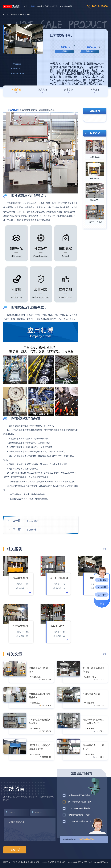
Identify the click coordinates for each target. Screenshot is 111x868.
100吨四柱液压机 (95, 222)
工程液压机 (95, 157)
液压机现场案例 (59, 578)
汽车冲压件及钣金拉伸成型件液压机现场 (59, 626)
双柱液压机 (95, 179)
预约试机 (102, 587)
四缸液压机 (95, 200)
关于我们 (56, 6)
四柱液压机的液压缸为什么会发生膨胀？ (93, 721)
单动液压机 (32, 530)
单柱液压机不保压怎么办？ (40, 670)
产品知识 (48, 6)
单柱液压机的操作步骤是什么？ (40, 696)
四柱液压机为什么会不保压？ (93, 747)
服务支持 (63, 6)
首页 (26, 6)
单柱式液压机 (33, 521)
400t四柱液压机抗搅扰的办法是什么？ (40, 721)
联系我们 (71, 6)
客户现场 (95, 90)
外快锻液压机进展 (91, 694)
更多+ (105, 549)
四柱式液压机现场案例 (22, 626)
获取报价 (102, 580)
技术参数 (69, 90)
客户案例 (41, 6)
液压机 (33, 6)
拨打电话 (102, 595)
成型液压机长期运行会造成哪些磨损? (40, 747)
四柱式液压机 (25, 15)
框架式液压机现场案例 (22, 578)
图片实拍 (42, 90)
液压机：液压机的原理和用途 (93, 670)
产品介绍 (16, 90)
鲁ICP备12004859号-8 (42, 862)
